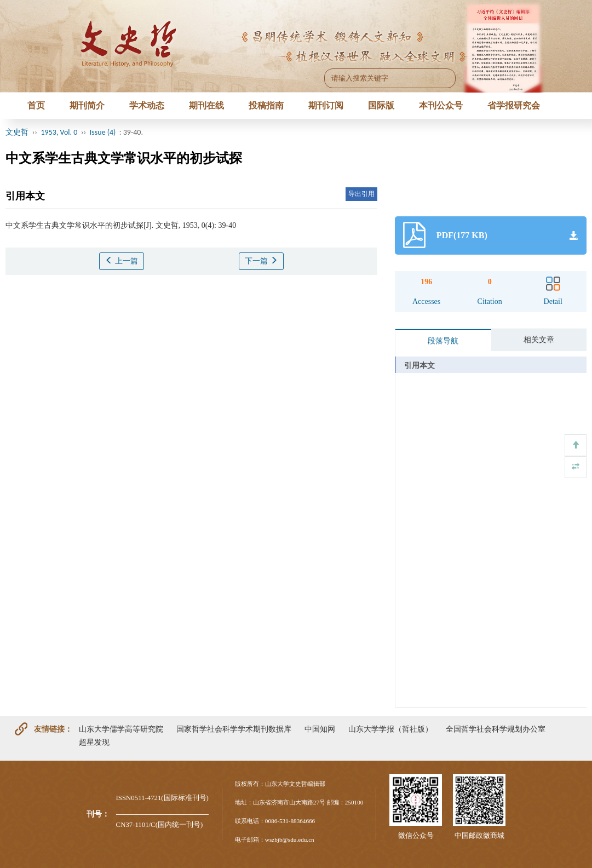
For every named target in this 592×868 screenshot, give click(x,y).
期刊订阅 (326, 105)
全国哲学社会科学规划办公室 (496, 729)
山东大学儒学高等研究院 (121, 729)
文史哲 (17, 132)
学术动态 (147, 105)
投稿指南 (266, 105)
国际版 (381, 105)
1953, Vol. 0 (59, 132)
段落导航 (443, 341)
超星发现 (94, 742)
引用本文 (419, 366)
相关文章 (539, 340)
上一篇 (122, 261)
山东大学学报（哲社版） (390, 729)
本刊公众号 (441, 105)
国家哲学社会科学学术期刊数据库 (234, 729)
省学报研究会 (514, 105)
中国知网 (320, 729)
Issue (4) (103, 132)
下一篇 (261, 261)
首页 (36, 105)
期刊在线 (206, 105)
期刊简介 (87, 105)
